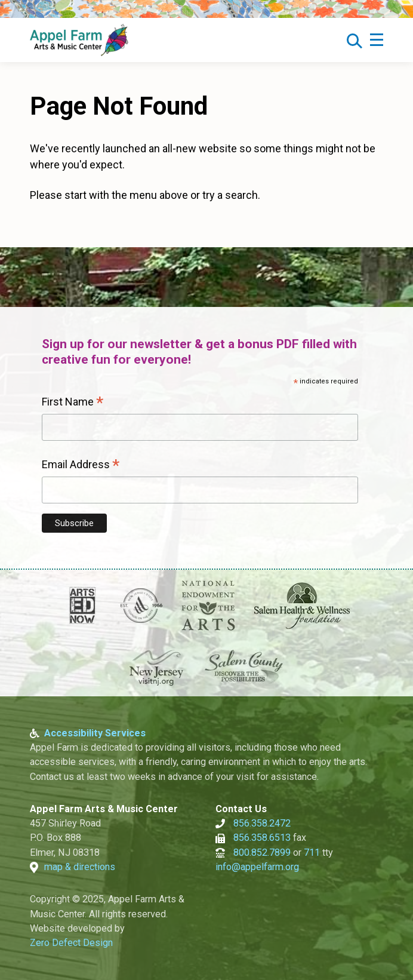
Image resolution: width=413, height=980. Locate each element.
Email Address (81, 466)
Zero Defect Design (71, 943)
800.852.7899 (262, 852)
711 (312, 852)
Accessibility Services (95, 733)
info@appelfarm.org (257, 867)
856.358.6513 (262, 838)
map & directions (80, 867)
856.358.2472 (262, 823)
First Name (73, 403)
